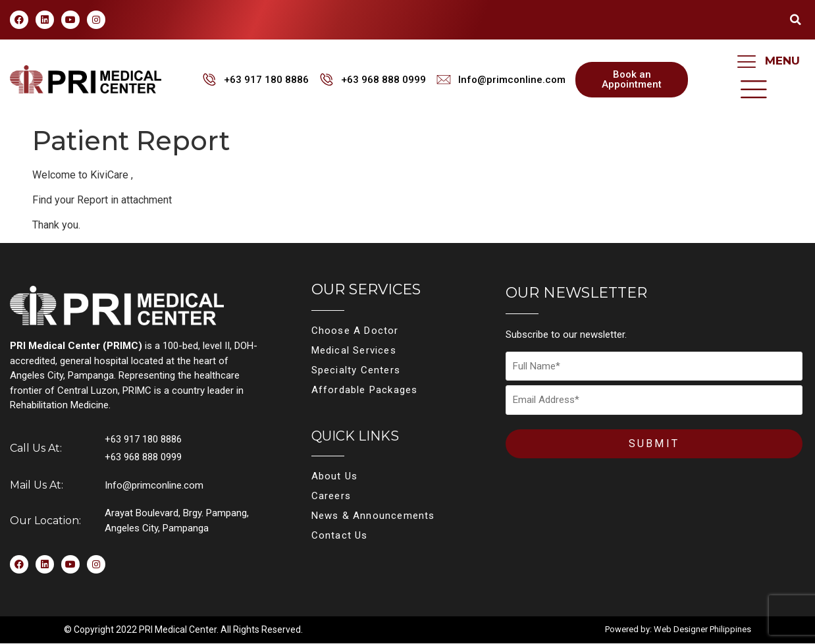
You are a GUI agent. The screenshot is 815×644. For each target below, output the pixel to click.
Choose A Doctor (355, 331)
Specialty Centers (356, 370)
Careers (331, 496)
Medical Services (354, 350)
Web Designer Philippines (702, 630)
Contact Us (340, 535)
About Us (335, 476)
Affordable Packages (365, 390)
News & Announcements (373, 516)
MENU (782, 61)
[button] (795, 20)
